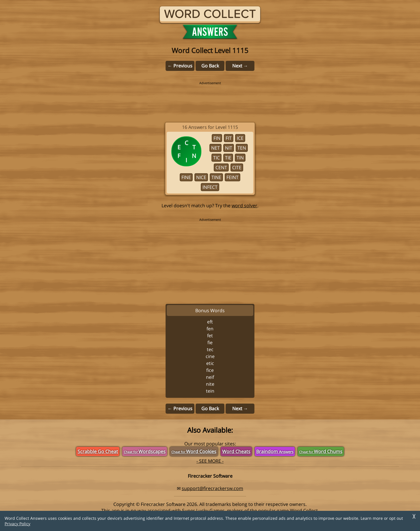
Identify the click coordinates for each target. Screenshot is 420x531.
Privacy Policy (17, 524)
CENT (221, 167)
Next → (240, 66)
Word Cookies (194, 451)
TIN (240, 158)
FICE (210, 370)
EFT (210, 322)
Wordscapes (145, 451)
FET (210, 336)
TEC (210, 349)
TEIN (210, 391)
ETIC (210, 363)
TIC (216, 158)
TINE (216, 177)
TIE (228, 158)
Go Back (210, 66)
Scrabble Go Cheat (98, 451)
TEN (242, 148)
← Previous (180, 66)
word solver (244, 206)
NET (215, 148)
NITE (210, 384)
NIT (229, 148)
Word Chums (321, 451)
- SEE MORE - (210, 461)
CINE (210, 356)
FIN (217, 138)
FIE (210, 342)
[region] (210, 98)
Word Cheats (236, 451)
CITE (237, 167)
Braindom (275, 451)
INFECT (210, 187)
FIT (229, 138)
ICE (240, 138)
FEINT (232, 177)
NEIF (210, 377)
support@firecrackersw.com (212, 488)
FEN (210, 329)
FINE (186, 177)
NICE (201, 177)
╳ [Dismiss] (414, 516)
